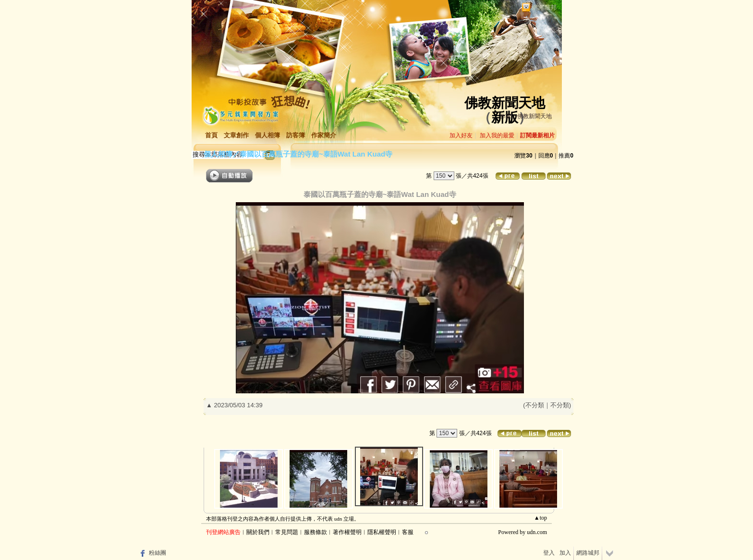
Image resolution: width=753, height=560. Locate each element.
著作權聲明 (347, 532)
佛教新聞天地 (505, 103)
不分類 (535, 405)
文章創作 (236, 135)
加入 (565, 553)
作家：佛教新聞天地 (526, 116)
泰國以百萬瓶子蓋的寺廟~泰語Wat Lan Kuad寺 (316, 154)
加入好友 (461, 135)
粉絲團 (158, 553)
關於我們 (258, 532)
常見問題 (287, 532)
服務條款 (316, 532)
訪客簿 (296, 135)
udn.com (537, 532)
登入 (549, 553)
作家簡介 (324, 135)
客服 (408, 532)
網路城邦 (544, 7)
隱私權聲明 (382, 532)
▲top (540, 518)
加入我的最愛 (497, 135)
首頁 (211, 135)
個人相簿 (267, 135)
